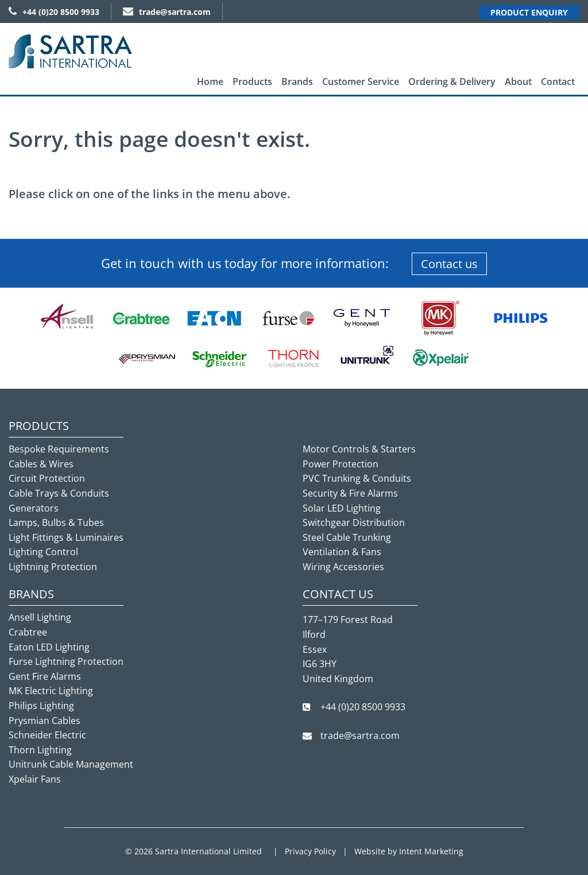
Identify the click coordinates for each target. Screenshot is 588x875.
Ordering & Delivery (452, 82)
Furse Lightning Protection (66, 661)
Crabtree (28, 632)
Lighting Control (43, 552)
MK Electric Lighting (51, 691)
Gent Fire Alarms (45, 676)
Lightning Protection (53, 567)
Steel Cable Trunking (347, 537)
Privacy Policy (310, 851)
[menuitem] (210, 82)
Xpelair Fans (35, 779)
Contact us (449, 264)
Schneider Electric (47, 735)
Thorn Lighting (40, 750)
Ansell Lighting (40, 617)
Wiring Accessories (343, 567)
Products (252, 82)
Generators (34, 508)
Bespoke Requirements (59, 449)
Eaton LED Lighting (49, 647)
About (518, 82)
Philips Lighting (41, 706)
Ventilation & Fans (342, 552)
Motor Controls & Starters (359, 449)
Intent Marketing (431, 851)
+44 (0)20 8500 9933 (54, 12)
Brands (297, 82)
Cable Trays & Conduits (59, 493)
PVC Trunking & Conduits (357, 478)
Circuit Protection (47, 478)
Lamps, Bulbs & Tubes (56, 522)
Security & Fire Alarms (350, 493)
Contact (558, 82)
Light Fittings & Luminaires (66, 537)
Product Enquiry (529, 12)
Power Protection (341, 464)
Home (210, 82)
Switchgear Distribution (354, 522)
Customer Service (361, 82)
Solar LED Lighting (342, 508)
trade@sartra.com (167, 12)
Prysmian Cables (45, 721)
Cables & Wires (41, 464)
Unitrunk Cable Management (71, 764)
